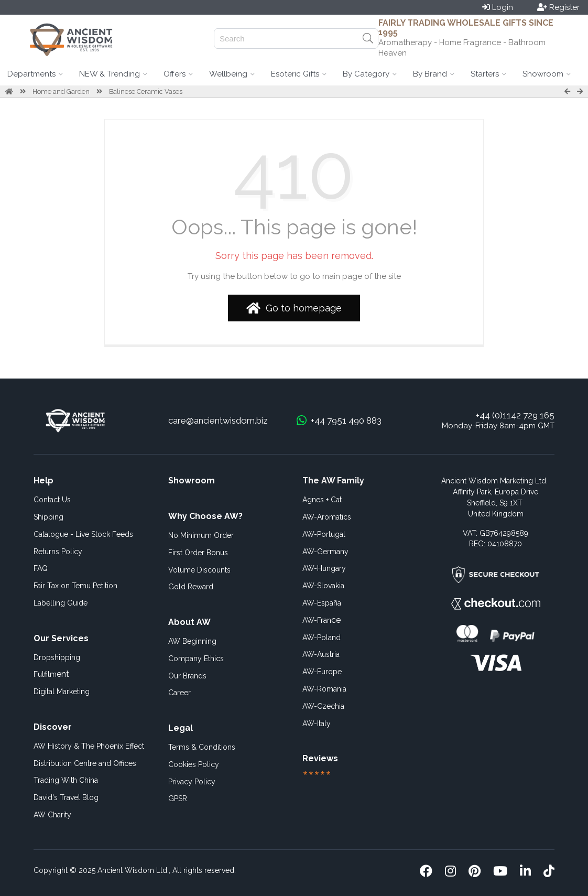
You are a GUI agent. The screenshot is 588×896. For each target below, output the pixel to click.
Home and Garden (61, 91)
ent (51, 674)
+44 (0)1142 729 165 (515, 415)
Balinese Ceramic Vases (146, 91)
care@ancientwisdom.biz (218, 420)
